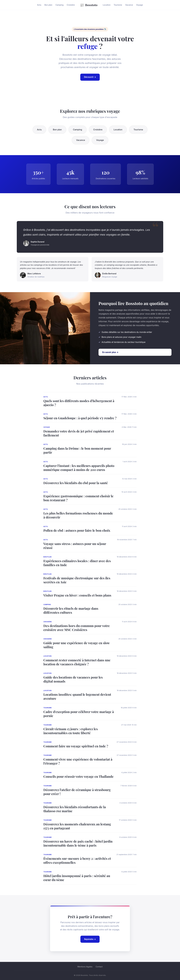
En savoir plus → (110, 352)
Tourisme (118, 5)
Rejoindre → (90, 939)
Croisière (71, 5)
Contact (99, 967)
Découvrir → (90, 77)
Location (107, 5)
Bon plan (48, 5)
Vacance (129, 5)
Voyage (140, 5)
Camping (60, 5)
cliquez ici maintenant (109, 325)
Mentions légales (85, 967)
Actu (39, 5)
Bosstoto (89, 5)
